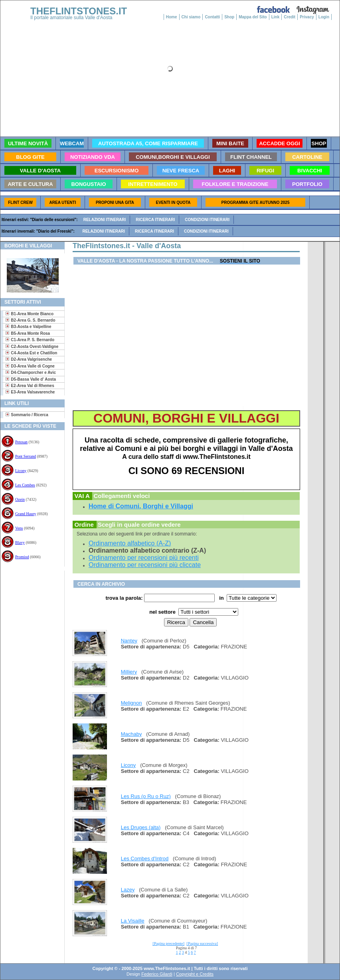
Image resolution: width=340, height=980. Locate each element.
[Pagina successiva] (203, 943)
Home (172, 17)
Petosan (21, 442)
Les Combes (25, 485)
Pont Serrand (26, 456)
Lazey (128, 890)
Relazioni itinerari (105, 220)
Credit (290, 17)
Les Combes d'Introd (145, 858)
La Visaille (133, 921)
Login (324, 17)
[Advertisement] (29, 596)
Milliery (129, 672)
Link (276, 17)
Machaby (131, 734)
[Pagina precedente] (168, 943)
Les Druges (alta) (141, 827)
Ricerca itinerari (155, 220)
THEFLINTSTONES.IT (79, 11)
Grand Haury (26, 514)
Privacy (307, 17)
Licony (21, 471)
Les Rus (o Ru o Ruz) (146, 796)
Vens (19, 528)
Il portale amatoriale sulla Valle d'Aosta (71, 18)
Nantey (129, 641)
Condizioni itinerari (207, 220)
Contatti (212, 17)
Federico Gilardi (157, 974)
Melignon (131, 703)
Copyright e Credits (195, 974)
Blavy (20, 542)
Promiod (22, 557)
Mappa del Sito (253, 17)
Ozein (20, 499)
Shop (229, 17)
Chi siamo (191, 17)
